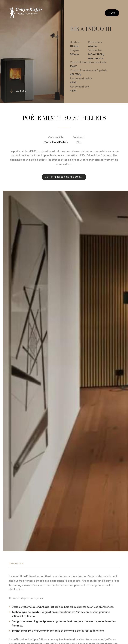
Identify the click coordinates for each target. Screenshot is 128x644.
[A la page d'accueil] (26, 13)
